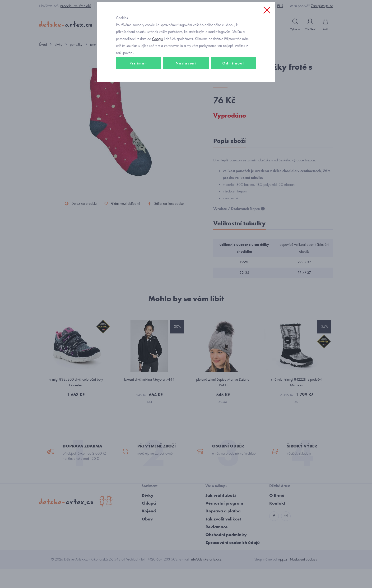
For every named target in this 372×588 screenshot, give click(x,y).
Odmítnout (233, 96)
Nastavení (186, 96)
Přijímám (139, 96)
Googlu (158, 72)
